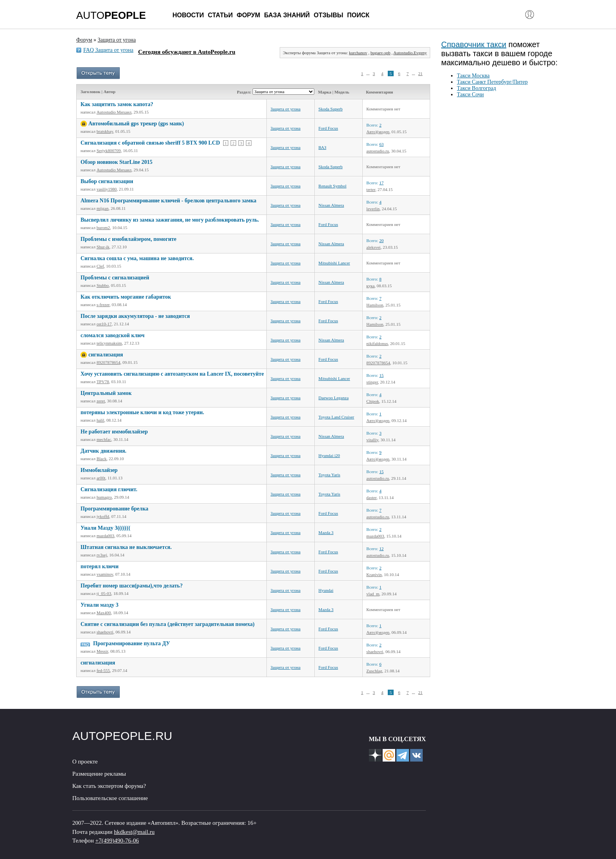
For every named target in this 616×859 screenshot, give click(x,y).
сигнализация (106, 355)
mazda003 (105, 536)
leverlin (373, 209)
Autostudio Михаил (114, 112)
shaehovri (105, 632)
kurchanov (358, 53)
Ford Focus (328, 128)
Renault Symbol (333, 186)
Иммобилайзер (99, 470)
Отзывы (328, 15)
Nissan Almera (331, 205)
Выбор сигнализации (107, 181)
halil (101, 420)
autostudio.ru (378, 151)
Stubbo (103, 285)
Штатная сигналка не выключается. (126, 547)
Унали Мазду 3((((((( (105, 528)
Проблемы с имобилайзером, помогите (128, 239)
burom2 (103, 228)
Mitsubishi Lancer (334, 263)
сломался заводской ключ (113, 335)
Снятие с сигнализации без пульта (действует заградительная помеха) (168, 624)
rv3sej (102, 555)
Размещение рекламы (99, 774)
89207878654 (109, 362)
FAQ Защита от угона (108, 50)
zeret (101, 401)
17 (381, 183)
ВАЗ (323, 147)
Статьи (220, 15)
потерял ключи (100, 566)
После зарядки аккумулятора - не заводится (135, 316)
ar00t (101, 478)
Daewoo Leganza (334, 398)
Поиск (358, 15)
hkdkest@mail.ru (134, 832)
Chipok (373, 401)
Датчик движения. (104, 451)
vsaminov (105, 574)
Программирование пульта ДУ (132, 643)
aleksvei (374, 247)
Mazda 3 (326, 532)
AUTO (111, 15)
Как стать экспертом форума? (109, 786)
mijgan (103, 208)
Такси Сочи (470, 95)
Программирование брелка (115, 509)
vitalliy (372, 440)
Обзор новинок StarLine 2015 (116, 162)
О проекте (85, 762)
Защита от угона (286, 109)
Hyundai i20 (329, 455)
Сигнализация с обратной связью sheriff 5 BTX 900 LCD (150, 143)
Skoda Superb (331, 109)
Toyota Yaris (329, 475)
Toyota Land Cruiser (336, 417)
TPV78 (103, 382)
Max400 (104, 613)
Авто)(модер (378, 132)
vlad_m (373, 594)
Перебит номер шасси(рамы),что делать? (132, 586)
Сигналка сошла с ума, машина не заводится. (137, 258)
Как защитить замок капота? (117, 104)
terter (371, 189)
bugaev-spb (380, 53)
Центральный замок (106, 393)
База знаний (287, 15)
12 (381, 549)
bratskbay (105, 131)
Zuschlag (374, 671)
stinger (372, 382)
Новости (188, 15)
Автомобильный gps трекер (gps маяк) (136, 124)
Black (102, 459)
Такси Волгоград (477, 88)
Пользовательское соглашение (110, 798)
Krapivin (374, 575)
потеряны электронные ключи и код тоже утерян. (142, 412)
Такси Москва (473, 76)
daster (372, 497)
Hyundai (326, 590)
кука (371, 286)
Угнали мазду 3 (100, 605)
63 (381, 144)
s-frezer (103, 305)
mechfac (104, 439)
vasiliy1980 (107, 189)
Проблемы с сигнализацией (115, 278)
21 (421, 73)
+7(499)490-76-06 (117, 841)
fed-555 (103, 670)
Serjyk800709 (109, 151)
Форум (248, 15)
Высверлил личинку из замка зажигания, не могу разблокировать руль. (170, 220)
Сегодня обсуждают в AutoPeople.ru (187, 52)
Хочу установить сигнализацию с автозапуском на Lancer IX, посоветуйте (172, 374)
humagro (104, 497)
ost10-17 (104, 324)
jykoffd (103, 516)
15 (381, 375)
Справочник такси (474, 44)
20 (381, 240)
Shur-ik (103, 247)
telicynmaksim (109, 343)
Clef (100, 266)
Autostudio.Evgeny (410, 53)
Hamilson (375, 305)
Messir (103, 651)
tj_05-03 (104, 593)
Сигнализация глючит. (109, 489)
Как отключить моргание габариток (126, 297)
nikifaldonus (377, 343)
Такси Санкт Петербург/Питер (492, 82)
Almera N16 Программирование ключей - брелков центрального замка (169, 201)
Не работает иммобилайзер (114, 432)
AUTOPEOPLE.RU (122, 736)
